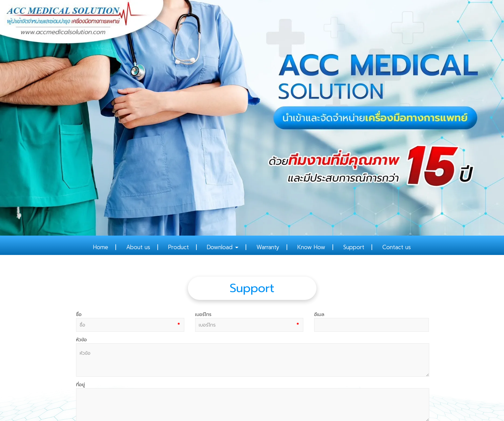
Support (354, 247)
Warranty (268, 247)
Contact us (397, 247)
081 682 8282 (248, 374)
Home (101, 247)
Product (179, 247)
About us (138, 247)
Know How (311, 247)
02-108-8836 (242, 367)
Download (223, 247)
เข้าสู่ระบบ (109, 397)
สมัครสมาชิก (82, 397)
